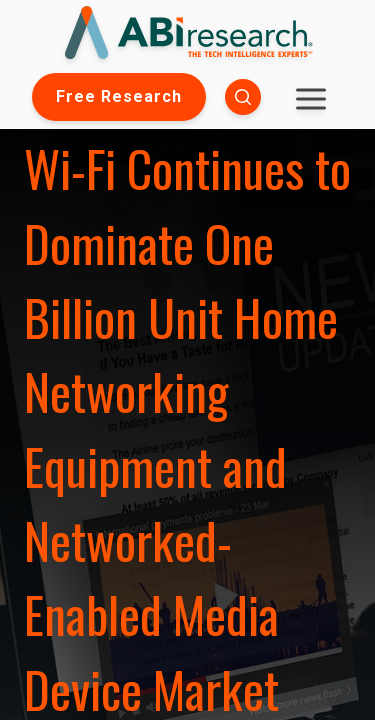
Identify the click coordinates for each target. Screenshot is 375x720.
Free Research (119, 96)
